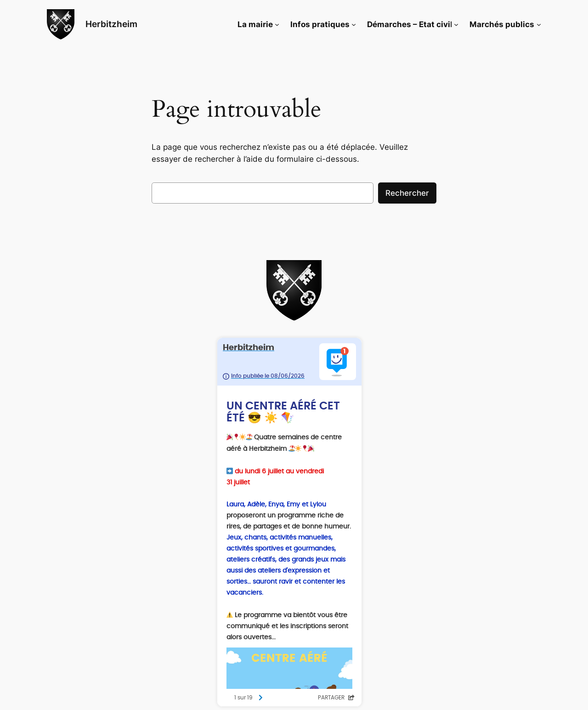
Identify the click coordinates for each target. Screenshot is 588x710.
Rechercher (407, 193)
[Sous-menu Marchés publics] (539, 24)
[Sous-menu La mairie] (277, 24)
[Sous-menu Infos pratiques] (354, 24)
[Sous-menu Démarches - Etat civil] (456, 24)
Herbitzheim (111, 24)
